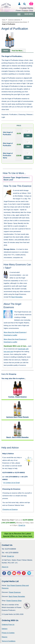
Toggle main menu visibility (19, 15)
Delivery (5, 629)
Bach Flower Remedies (17, 596)
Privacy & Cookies (8, 633)
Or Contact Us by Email (11, 483)
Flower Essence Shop (14, 601)
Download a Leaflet (10, 335)
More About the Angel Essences (15, 332)
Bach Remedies (17, 297)
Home (4, 20)
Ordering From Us (8, 625)
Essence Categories (14, 20)
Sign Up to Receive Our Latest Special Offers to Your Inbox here (18, 535)
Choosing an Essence (10, 509)
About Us (5, 567)
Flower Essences (15, 592)
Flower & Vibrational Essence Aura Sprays (15, 22)
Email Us (22, 525)
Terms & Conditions (9, 641)
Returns (5, 637)
